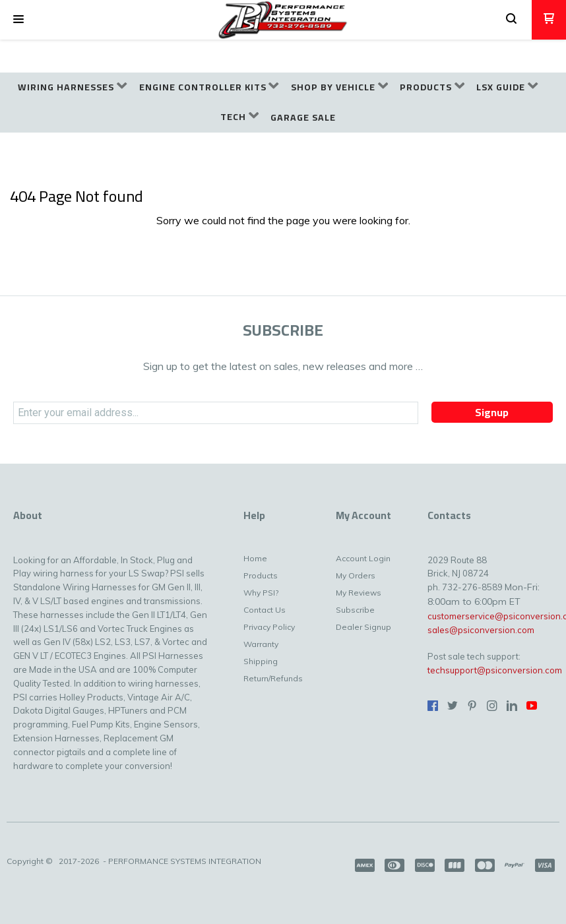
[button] (18, 20)
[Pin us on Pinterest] (472, 706)
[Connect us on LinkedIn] (512, 706)
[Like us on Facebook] (433, 706)
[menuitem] (72, 87)
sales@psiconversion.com (481, 630)
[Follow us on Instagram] (492, 706)
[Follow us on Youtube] (532, 706)
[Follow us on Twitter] (453, 706)
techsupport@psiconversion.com (495, 670)
